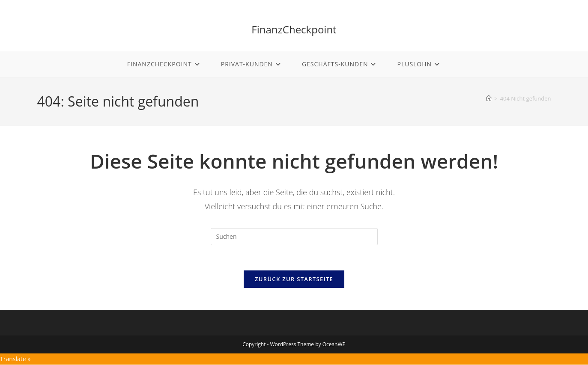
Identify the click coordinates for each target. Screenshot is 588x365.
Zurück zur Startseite (294, 280)
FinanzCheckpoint (294, 29)
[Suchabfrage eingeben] (294, 237)
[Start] (489, 98)
